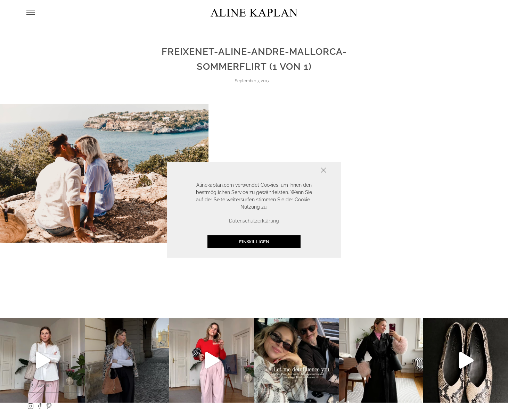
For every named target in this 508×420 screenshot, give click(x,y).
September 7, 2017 (252, 81)
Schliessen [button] (302, 171)
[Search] (31, 385)
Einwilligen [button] (254, 242)
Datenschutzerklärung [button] (254, 221)
